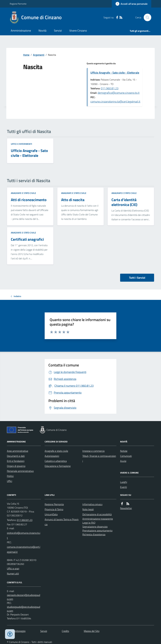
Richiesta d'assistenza (94, 534)
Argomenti (39, 55)
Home (26, 55)
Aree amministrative (18, 451)
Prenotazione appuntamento (97, 530)
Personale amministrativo (20, 471)
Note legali (88, 509)
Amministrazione (21, 31)
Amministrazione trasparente (98, 519)
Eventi (124, 487)
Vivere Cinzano (78, 31)
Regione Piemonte (18, 4)
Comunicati (126, 456)
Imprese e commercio (93, 451)
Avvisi (123, 461)
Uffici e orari (13, 568)
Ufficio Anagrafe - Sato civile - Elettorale (115, 73)
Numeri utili (13, 574)
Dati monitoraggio (16, 631)
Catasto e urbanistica (56, 461)
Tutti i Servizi (137, 278)
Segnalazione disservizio (95, 527)
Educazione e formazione (58, 466)
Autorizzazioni (52, 456)
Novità (42, 31)
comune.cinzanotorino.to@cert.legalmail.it (115, 101)
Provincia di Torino (54, 509)
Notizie (124, 451)
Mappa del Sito (92, 631)
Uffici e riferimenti (21, 144)
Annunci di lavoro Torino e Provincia (62, 522)
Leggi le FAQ (89, 523)
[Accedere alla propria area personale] (132, 4)
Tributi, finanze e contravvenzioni (99, 458)
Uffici (10, 481)
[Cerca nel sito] (146, 17)
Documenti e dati (16, 456)
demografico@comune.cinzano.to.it (119, 93)
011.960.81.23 (110, 88)
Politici (10, 476)
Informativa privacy (92, 504)
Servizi (58, 31)
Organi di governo (16, 466)
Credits (65, 631)
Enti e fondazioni (16, 461)
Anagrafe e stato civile (23, 193)
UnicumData (51, 514)
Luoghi (124, 482)
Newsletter (126, 508)
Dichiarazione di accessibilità (97, 514)
